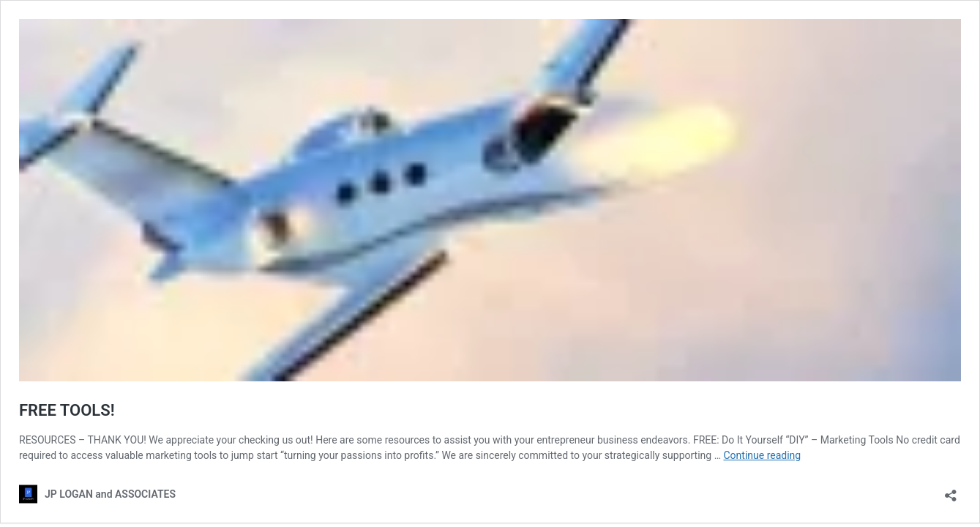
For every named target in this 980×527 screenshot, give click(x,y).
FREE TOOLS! (67, 410)
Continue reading (762, 455)
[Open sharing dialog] (951, 491)
